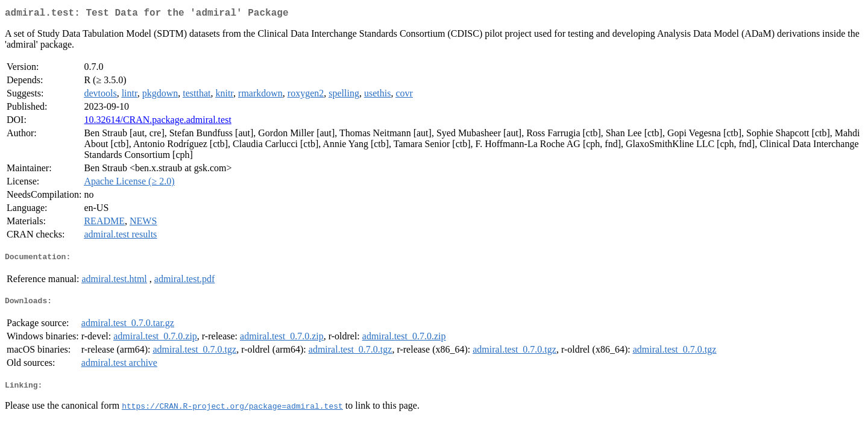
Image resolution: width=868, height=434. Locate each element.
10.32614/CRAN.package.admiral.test (157, 122)
